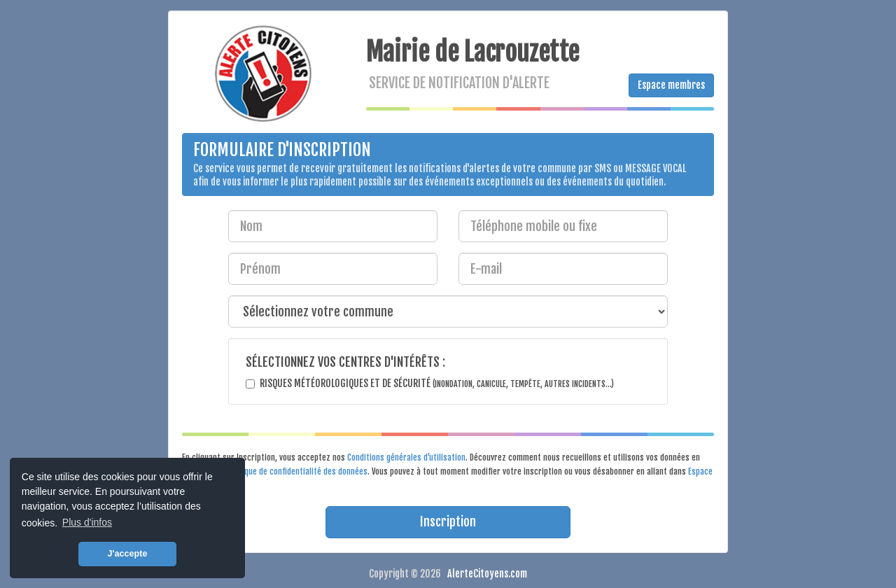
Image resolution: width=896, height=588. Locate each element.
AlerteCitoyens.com (487, 574)
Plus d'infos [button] (87, 522)
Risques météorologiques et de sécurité (437, 383)
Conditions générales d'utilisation (406, 457)
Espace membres (671, 85)
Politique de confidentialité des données (297, 471)
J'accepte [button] (128, 554)
